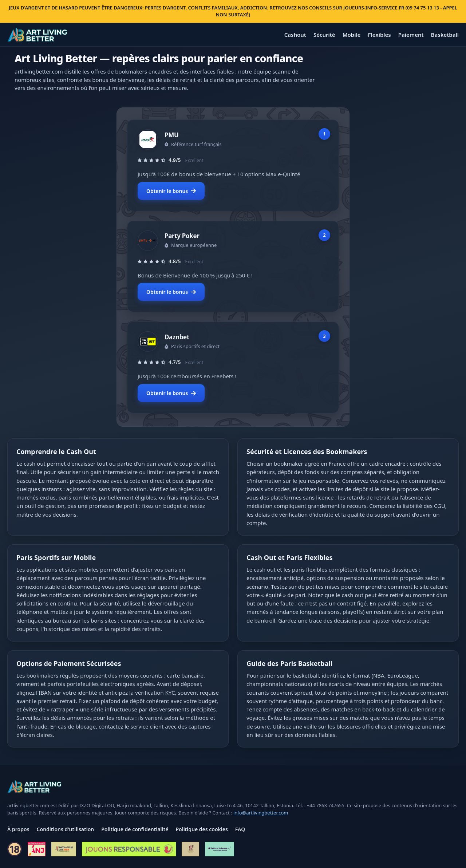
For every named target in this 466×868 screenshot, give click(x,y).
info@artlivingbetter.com (261, 813)
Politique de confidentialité (135, 829)
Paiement (411, 35)
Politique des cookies (202, 829)
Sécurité (324, 35)
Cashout (295, 35)
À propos (18, 829)
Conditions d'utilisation (66, 829)
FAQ (240, 829)
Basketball (445, 35)
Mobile (352, 35)
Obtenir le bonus (171, 191)
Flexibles (379, 35)
